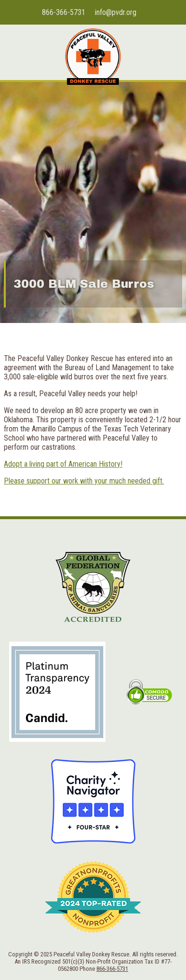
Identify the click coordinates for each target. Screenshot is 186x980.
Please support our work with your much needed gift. (84, 481)
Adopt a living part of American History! (63, 464)
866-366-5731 (64, 12)
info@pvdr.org (116, 12)
